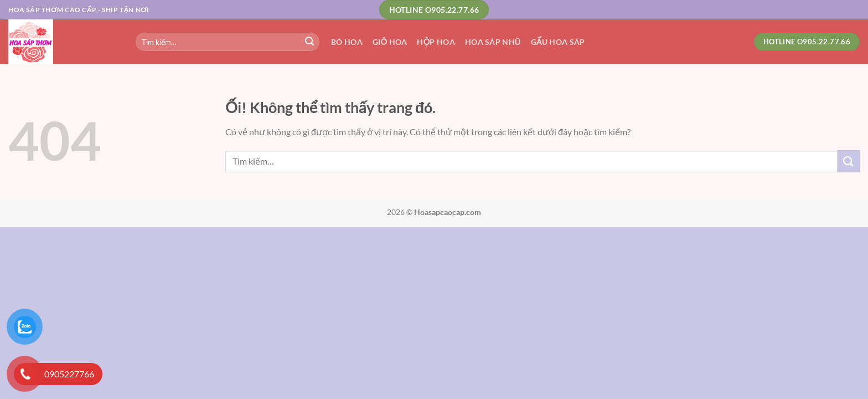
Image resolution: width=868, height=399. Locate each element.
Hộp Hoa (436, 42)
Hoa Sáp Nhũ (493, 42)
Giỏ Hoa (390, 42)
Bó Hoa (347, 42)
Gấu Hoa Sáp (558, 42)
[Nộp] (309, 42)
